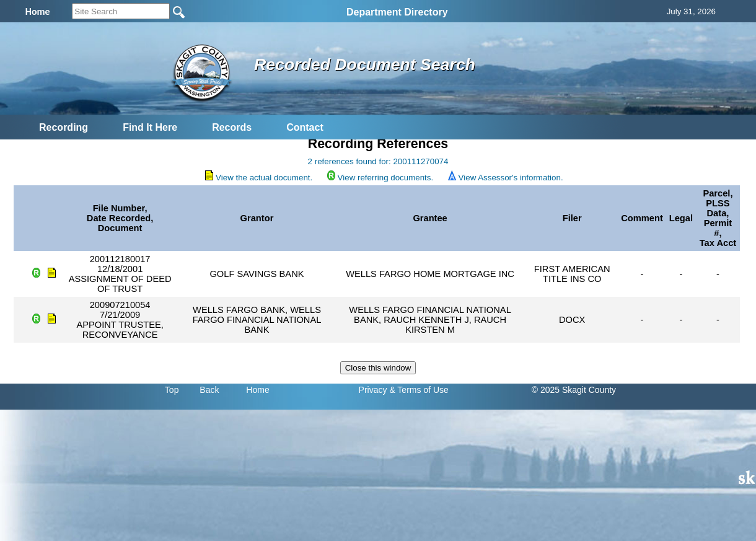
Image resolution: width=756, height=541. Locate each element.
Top (172, 390)
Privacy (373, 390)
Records (232, 127)
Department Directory (397, 12)
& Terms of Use (419, 390)
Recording (64, 127)
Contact (305, 127)
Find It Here (150, 127)
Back (209, 390)
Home (257, 390)
